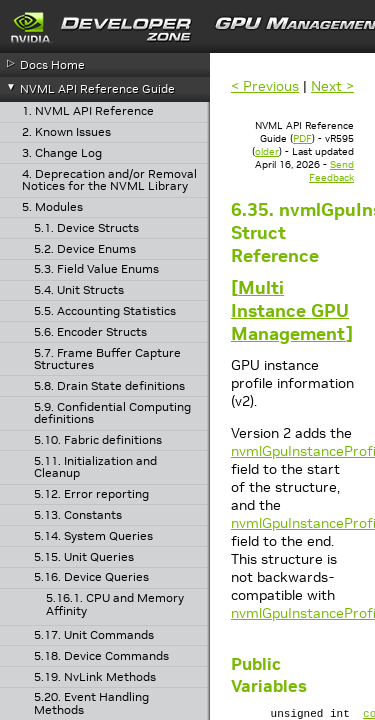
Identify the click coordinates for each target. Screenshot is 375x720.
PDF (302, 138)
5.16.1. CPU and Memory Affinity (115, 604)
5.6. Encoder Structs (90, 332)
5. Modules (52, 207)
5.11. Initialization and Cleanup (95, 467)
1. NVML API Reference (88, 111)
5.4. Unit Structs (79, 290)
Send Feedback (331, 171)
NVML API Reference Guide (97, 88)
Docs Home (52, 64)
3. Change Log (62, 153)
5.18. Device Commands (101, 656)
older (267, 151)
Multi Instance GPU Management (290, 310)
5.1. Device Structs (86, 228)
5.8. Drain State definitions (109, 386)
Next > (332, 86)
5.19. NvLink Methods (95, 677)
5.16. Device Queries (91, 577)
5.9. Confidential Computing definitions (112, 413)
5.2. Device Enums (85, 249)
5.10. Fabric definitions (98, 440)
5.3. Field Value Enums (96, 269)
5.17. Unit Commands (94, 635)
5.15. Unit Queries (84, 557)
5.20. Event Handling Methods (91, 703)
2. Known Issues (66, 132)
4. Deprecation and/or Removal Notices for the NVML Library (109, 180)
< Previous (265, 86)
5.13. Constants (78, 515)
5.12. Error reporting (91, 494)
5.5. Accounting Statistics (105, 311)
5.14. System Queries (93, 536)
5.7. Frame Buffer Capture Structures (107, 359)
